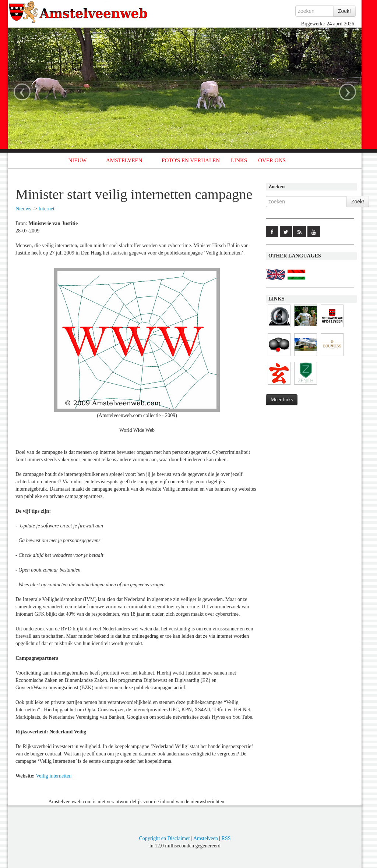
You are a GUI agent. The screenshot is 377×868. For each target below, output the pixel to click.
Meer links (282, 400)
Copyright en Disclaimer (164, 838)
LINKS (239, 160)
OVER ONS (272, 160)
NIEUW (78, 160)
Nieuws (23, 209)
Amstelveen (206, 838)
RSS (226, 838)
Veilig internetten (54, 776)
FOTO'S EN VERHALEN (191, 160)
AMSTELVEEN (124, 160)
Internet (46, 209)
